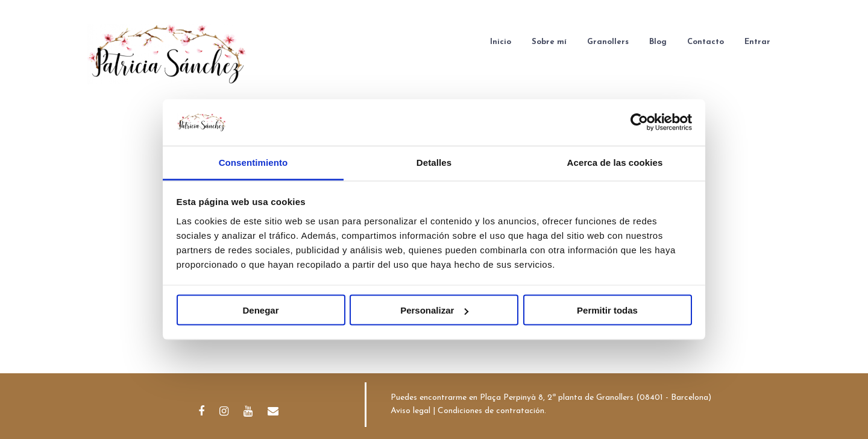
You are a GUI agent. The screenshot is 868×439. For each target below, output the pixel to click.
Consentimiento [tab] (253, 162)
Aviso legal (410, 411)
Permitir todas (607, 310)
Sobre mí (549, 42)
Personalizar (434, 310)
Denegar (260, 310)
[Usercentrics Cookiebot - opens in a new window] (639, 122)
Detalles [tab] (434, 162)
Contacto (706, 42)
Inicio (501, 42)
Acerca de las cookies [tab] (615, 162)
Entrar (757, 42)
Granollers (608, 42)
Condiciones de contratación (491, 411)
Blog (658, 42)
